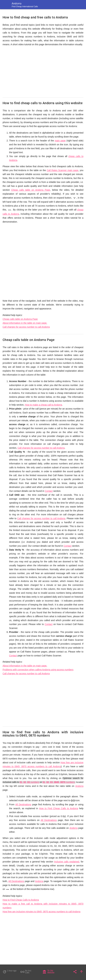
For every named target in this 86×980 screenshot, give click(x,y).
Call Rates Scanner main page (63, 170)
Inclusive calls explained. (67, 862)
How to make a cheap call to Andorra (43, 405)
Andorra (79, 786)
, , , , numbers (59, 782)
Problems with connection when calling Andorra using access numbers (38, 670)
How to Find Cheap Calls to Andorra (59, 808)
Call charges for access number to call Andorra (26, 327)
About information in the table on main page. (25, 323)
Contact (49, 491)
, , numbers (29, 782)
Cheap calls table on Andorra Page (31, 190)
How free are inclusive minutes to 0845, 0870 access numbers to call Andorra (41, 912)
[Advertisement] (43, 72)
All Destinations (23, 804)
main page (60, 141)
